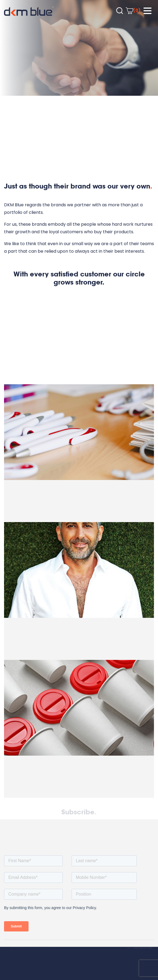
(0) (133, 10)
